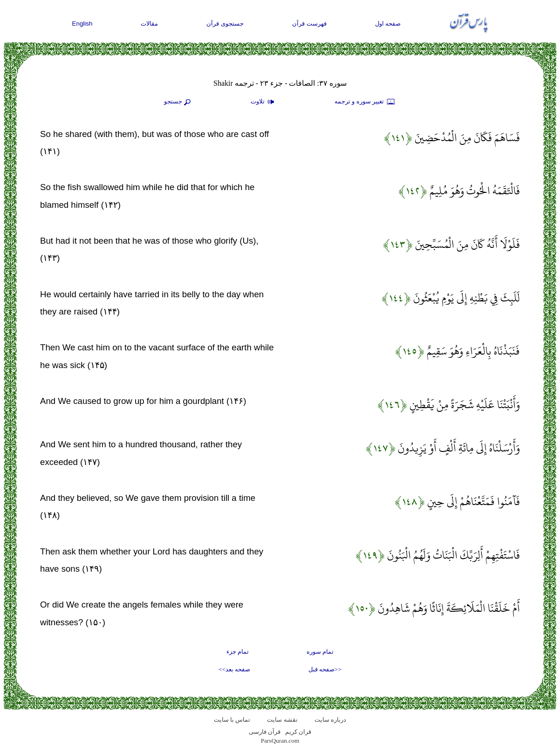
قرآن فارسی (265, 732)
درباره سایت (330, 720)
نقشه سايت (282, 720)
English (82, 24)
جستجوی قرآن (225, 24)
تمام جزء (238, 652)
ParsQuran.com (280, 741)
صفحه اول (388, 24)
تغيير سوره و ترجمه (365, 102)
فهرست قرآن (309, 24)
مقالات (149, 24)
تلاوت (264, 102)
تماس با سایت (232, 720)
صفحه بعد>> (234, 669)
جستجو (178, 102)
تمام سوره (320, 652)
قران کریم (298, 732)
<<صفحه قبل (325, 669)
